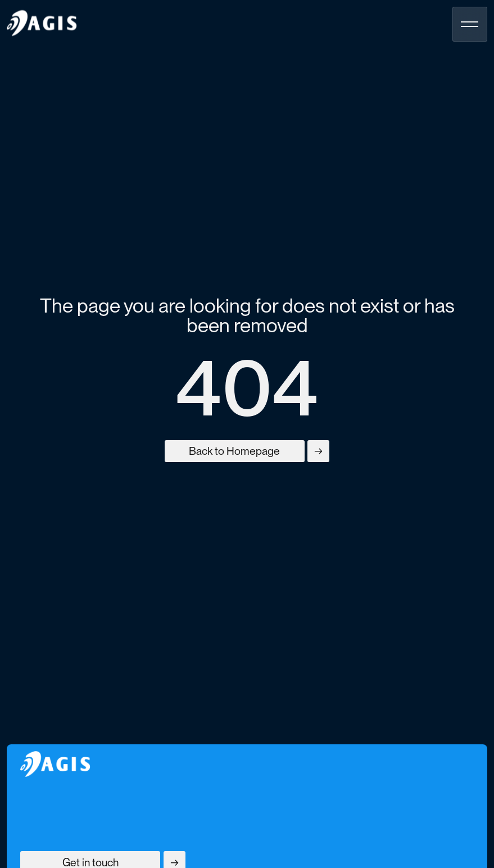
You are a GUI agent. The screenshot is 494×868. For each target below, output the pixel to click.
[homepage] (42, 23)
